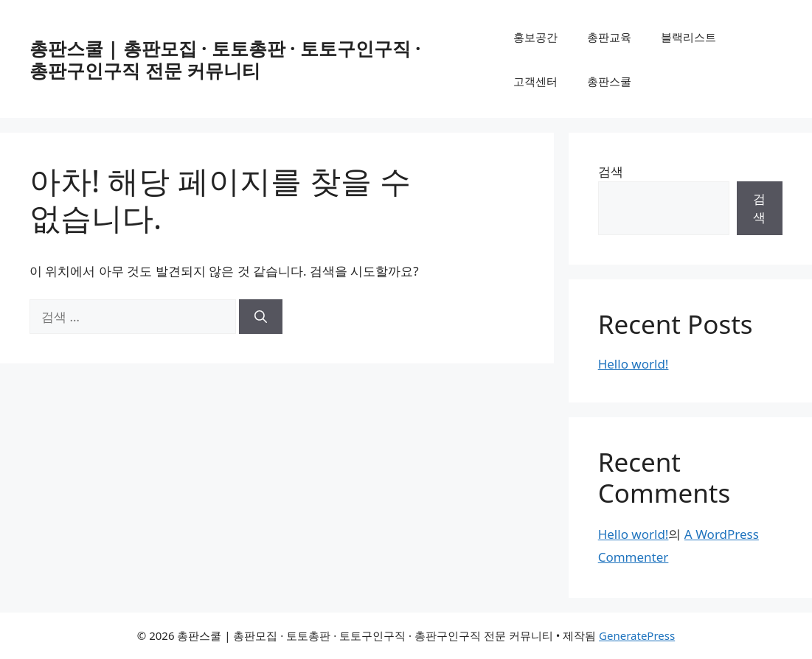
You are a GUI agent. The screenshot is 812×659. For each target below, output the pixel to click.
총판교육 (609, 37)
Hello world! (634, 364)
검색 (611, 171)
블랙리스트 (688, 37)
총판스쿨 (609, 81)
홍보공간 (535, 37)
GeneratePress (637, 635)
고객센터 (535, 81)
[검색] (261, 317)
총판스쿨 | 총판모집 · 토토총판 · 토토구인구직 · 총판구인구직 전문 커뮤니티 (225, 59)
